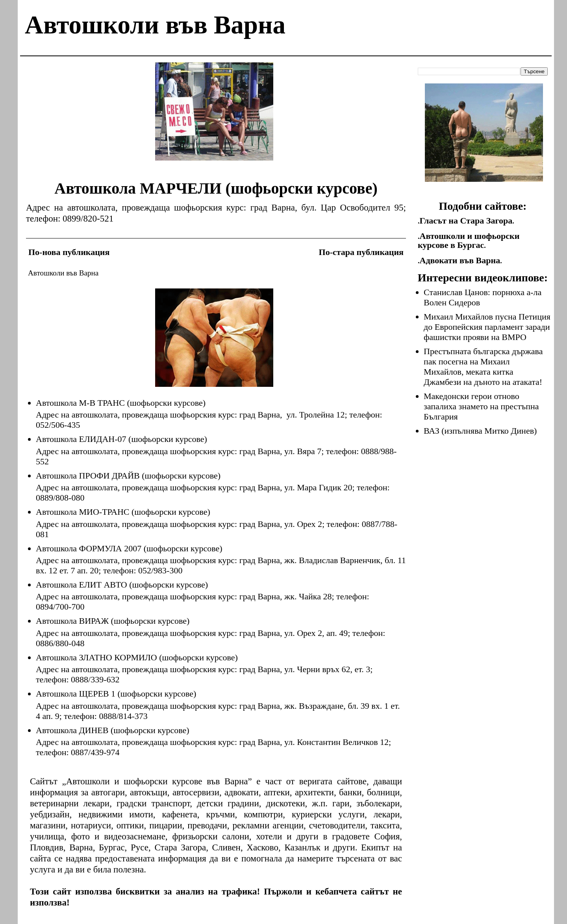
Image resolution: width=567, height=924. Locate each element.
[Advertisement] (214, 117)
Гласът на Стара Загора (466, 221)
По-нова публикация (69, 252)
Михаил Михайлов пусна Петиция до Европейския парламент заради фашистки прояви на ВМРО (487, 327)
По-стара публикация (361, 252)
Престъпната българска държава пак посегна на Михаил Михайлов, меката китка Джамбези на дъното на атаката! (483, 367)
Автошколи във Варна (155, 25)
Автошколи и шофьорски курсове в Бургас (469, 240)
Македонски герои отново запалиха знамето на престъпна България (481, 406)
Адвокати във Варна (460, 260)
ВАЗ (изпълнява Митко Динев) (480, 431)
